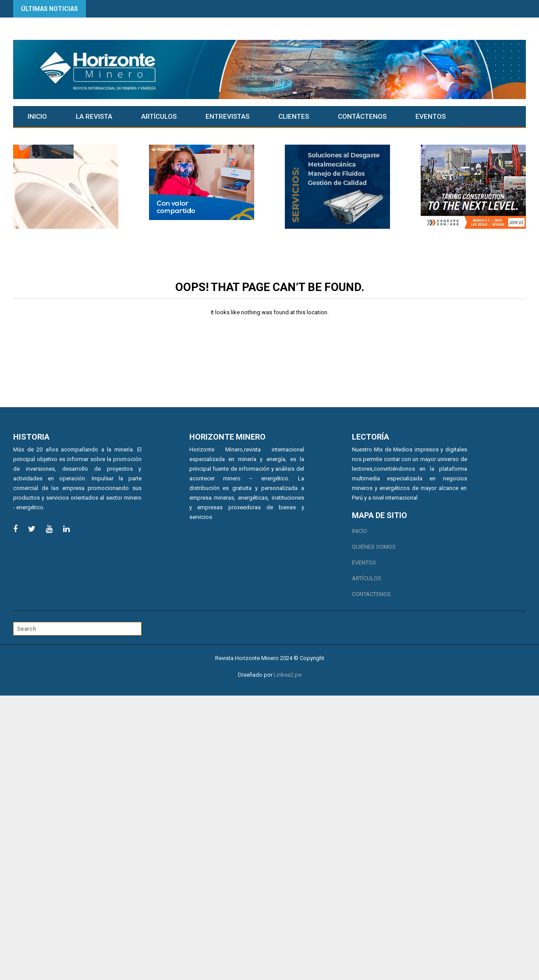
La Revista (94, 117)
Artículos (159, 117)
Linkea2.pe (288, 675)
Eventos (431, 117)
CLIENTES (294, 117)
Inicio (37, 117)
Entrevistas (227, 117)
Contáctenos (362, 117)
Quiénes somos (374, 547)
